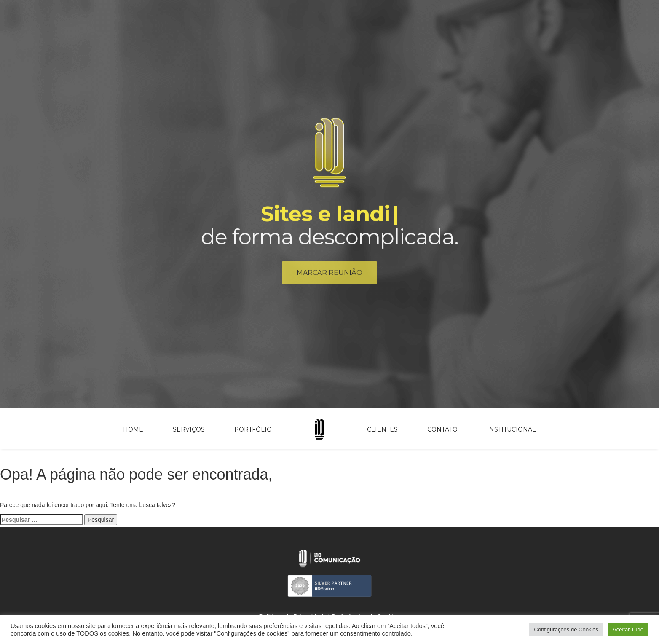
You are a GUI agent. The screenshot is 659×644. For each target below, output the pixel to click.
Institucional (512, 429)
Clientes (382, 429)
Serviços (189, 429)
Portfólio (253, 429)
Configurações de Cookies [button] (566, 629)
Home (133, 429)
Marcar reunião (329, 275)
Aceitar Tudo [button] (628, 629)
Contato (442, 429)
